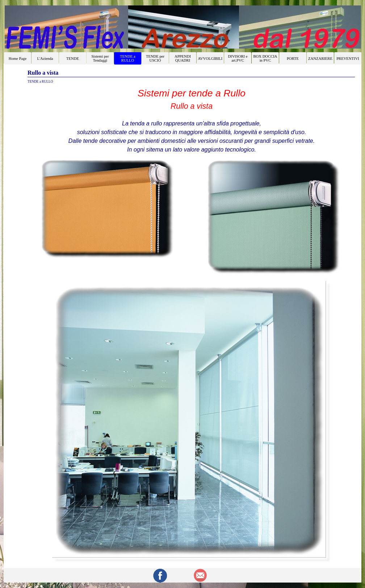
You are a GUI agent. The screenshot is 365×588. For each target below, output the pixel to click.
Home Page (18, 59)
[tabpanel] (192, 120)
